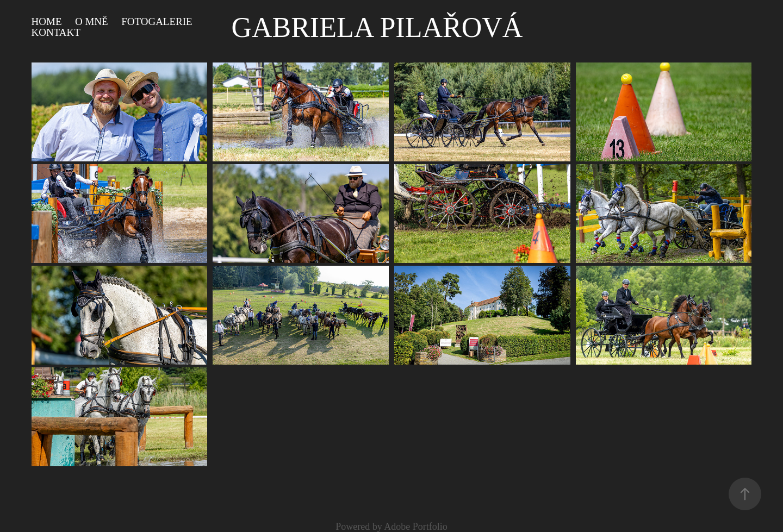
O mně (92, 21)
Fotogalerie (157, 21)
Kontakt (56, 32)
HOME (47, 21)
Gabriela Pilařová (377, 27)
